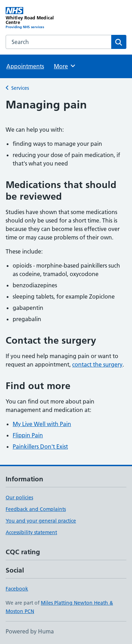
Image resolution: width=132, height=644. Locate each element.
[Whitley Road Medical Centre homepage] (36, 18)
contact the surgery (97, 364)
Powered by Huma (30, 631)
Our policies (19, 498)
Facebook (17, 589)
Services (20, 88)
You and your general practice (41, 521)
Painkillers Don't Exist (40, 446)
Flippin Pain (28, 435)
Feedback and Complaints (36, 509)
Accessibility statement (31, 532)
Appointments (25, 66)
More (65, 66)
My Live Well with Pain (42, 424)
